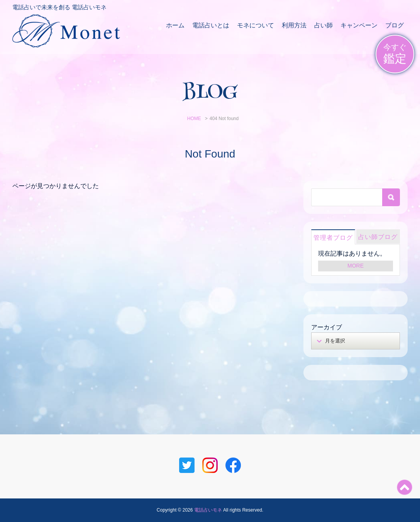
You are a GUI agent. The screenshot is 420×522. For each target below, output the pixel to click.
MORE (356, 266)
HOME (194, 119)
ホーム (175, 25)
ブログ (395, 25)
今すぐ (395, 54)
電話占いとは (211, 25)
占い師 (323, 25)
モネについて (256, 25)
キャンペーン (359, 25)
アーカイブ (327, 327)
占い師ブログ (378, 237)
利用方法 (294, 25)
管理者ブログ (333, 238)
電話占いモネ (208, 510)
